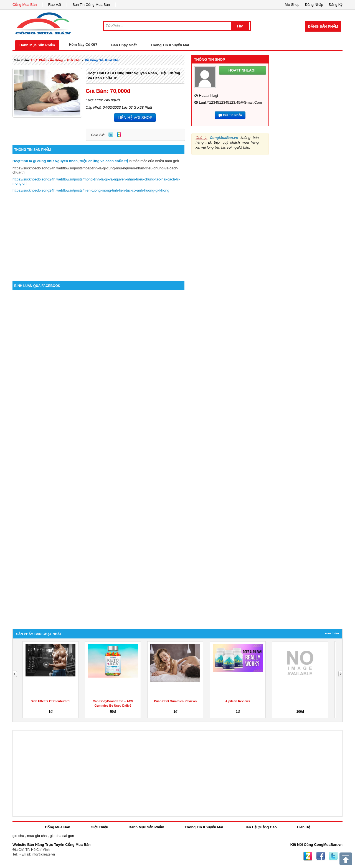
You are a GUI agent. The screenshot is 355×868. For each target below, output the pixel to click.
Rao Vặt (55, 5)
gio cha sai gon (62, 836)
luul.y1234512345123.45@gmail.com (230, 102)
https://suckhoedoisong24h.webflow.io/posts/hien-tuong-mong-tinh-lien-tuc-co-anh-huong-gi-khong (91, 190)
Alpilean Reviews (238, 701)
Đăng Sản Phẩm (323, 26)
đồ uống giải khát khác (103, 60)
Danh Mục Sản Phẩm (37, 45)
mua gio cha (37, 836)
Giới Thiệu (99, 827)
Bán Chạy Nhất (124, 45)
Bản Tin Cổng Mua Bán (91, 5)
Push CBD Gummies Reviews (175, 701)
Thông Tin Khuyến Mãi (170, 45)
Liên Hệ (304, 827)
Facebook (321, 856)
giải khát (74, 60)
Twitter (111, 134)
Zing (119, 134)
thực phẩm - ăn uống (47, 60)
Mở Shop (292, 5)
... (300, 701)
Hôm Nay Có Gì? (83, 44)
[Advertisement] (98, 234)
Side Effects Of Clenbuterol (50, 701)
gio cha (18, 836)
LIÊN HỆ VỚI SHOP (135, 118)
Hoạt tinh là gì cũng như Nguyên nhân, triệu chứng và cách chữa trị (70, 161)
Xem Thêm (332, 633)
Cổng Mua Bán (25, 5)
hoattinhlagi (208, 96)
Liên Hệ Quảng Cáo (260, 827)
